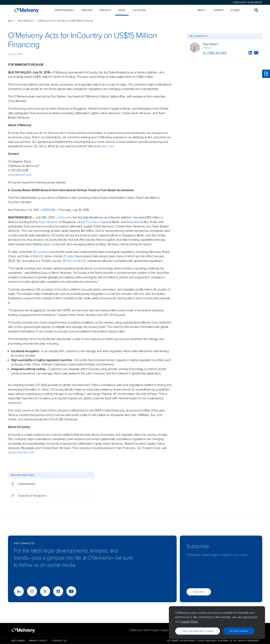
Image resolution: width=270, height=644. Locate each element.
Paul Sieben (211, 44)
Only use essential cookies (198, 631)
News (11, 21)
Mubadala (133, 222)
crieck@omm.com (20, 175)
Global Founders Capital (93, 222)
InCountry (65, 217)
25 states (69, 256)
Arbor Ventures (48, 222)
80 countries (41, 252)
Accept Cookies (239, 631)
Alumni (235, 10)
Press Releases (26, 21)
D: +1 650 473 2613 (215, 53)
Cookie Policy (189, 621)
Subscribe (199, 592)
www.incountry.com (21, 452)
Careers (218, 10)
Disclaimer (18, 641)
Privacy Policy (38, 641)
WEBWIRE (49, 210)
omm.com (107, 146)
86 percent (70, 261)
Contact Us (59, 641)
